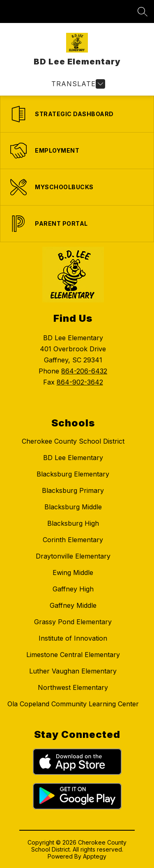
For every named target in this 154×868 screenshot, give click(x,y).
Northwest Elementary (73, 687)
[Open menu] (77, 84)
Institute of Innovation (73, 638)
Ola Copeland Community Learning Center (73, 704)
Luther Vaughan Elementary (73, 671)
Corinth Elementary (73, 540)
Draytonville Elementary (73, 556)
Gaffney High (73, 589)
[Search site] (143, 11)
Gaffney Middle (73, 605)
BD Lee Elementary (73, 458)
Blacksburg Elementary (73, 474)
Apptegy (95, 856)
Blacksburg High (73, 523)
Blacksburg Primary (73, 490)
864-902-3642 (80, 382)
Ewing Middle (73, 573)
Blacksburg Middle (73, 507)
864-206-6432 (84, 371)
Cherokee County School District (73, 441)
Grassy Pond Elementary (73, 622)
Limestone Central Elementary (73, 655)
